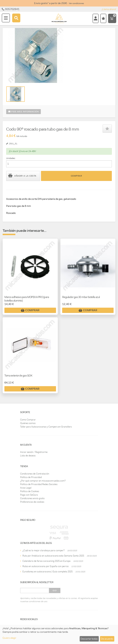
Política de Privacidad (31, 477)
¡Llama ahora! (109, 9)
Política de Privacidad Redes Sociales (39, 484)
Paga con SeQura (29, 495)
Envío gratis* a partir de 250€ (59, 3)
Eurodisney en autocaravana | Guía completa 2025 (48, 572)
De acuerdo (107, 639)
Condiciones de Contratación (35, 474)
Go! (55, 590)
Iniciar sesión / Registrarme (34, 452)
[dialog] (59, 634)
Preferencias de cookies (32, 502)
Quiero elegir (9, 638)
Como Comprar (28, 420)
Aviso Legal (26, 488)
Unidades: (11, 158)
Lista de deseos (28, 456)
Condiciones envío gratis (32, 498)
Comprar (76, 176)
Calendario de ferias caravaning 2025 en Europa (46, 561)
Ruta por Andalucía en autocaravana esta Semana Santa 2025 (53, 556)
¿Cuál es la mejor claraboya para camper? (43, 550)
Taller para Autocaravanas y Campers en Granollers (46, 427)
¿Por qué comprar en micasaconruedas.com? (43, 481)
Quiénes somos (28, 423)
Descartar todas (89, 639)
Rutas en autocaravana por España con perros (45, 566)
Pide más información (23, 112)
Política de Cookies (30, 491)
